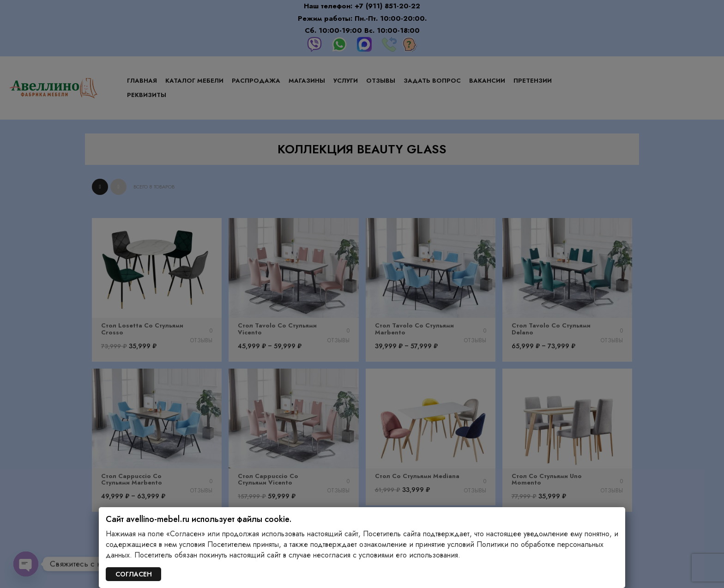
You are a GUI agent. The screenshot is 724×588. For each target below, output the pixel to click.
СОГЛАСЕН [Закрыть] (134, 574)
